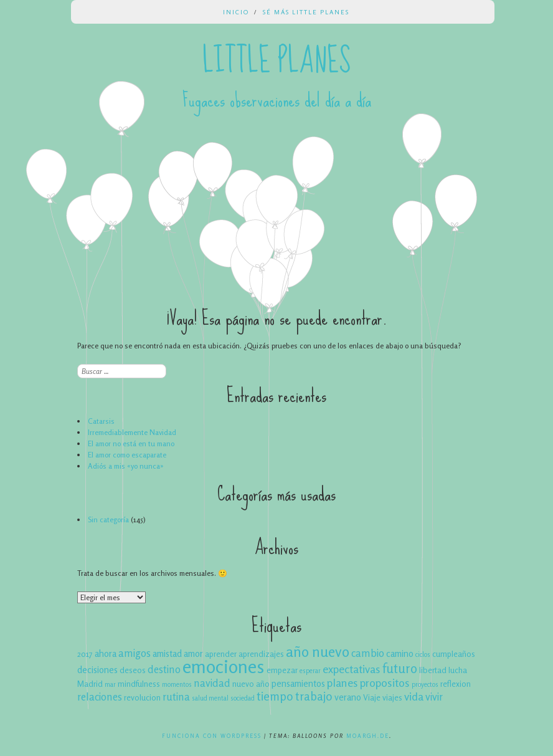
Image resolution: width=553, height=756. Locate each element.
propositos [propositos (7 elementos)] (385, 682)
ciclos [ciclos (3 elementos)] (423, 655)
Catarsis (101, 421)
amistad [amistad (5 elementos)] (167, 653)
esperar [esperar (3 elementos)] (310, 671)
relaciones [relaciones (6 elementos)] (100, 697)
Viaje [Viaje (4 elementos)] (372, 697)
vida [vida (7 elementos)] (414, 696)
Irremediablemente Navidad (132, 432)
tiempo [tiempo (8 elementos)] (275, 696)
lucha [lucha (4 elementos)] (458, 670)
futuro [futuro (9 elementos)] (400, 668)
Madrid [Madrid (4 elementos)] (90, 684)
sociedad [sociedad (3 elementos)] (243, 698)
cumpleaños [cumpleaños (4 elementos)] (454, 654)
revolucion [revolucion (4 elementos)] (142, 697)
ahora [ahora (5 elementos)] (106, 653)
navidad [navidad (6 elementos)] (212, 683)
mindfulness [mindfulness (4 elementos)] (139, 684)
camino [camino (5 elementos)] (400, 653)
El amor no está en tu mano (131, 443)
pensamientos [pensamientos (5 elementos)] (298, 683)
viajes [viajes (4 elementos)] (392, 697)
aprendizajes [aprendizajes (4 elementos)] (261, 654)
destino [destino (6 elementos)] (164, 669)
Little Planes (276, 61)
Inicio (236, 12)
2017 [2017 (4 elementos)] (85, 654)
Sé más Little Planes (306, 12)
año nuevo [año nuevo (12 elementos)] (318, 651)
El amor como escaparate (127, 455)
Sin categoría (108, 519)
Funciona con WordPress (212, 736)
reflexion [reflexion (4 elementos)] (456, 684)
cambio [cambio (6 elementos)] (368, 653)
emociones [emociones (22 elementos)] (224, 666)
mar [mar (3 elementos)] (110, 685)
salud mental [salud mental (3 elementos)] (210, 698)
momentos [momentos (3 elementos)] (177, 685)
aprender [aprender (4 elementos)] (221, 654)
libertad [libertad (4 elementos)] (433, 670)
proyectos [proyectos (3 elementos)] (425, 685)
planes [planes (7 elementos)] (343, 682)
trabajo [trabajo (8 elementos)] (314, 696)
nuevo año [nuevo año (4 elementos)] (251, 684)
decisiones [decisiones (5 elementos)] (97, 670)
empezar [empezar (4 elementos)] (282, 670)
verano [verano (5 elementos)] (348, 697)
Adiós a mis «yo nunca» (126, 466)
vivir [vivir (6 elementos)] (434, 697)
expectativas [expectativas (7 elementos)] (352, 669)
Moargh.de (368, 736)
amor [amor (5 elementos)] (193, 653)
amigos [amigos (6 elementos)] (135, 653)
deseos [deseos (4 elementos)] (133, 670)
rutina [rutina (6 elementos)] (176, 697)
